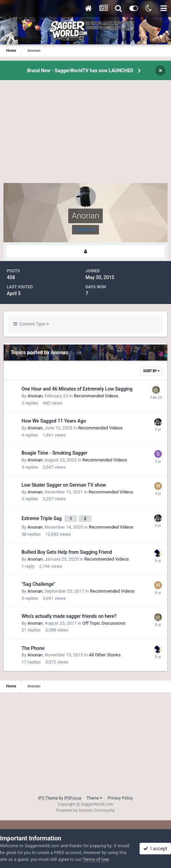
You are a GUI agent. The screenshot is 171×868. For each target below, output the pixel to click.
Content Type (31, 324)
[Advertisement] (86, 135)
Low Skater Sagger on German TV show (64, 485)
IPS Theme (48, 798)
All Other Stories (105, 655)
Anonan (35, 396)
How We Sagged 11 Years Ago (54, 421)
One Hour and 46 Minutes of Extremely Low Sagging (77, 389)
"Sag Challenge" (38, 584)
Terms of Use (96, 859)
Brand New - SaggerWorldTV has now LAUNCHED (80, 71)
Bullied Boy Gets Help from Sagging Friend (67, 552)
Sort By (152, 371)
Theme (94, 798)
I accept (155, 849)
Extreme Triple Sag (42, 518)
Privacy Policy (120, 798)
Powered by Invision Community (85, 810)
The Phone (33, 648)
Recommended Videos (96, 396)
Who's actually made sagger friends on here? (69, 616)
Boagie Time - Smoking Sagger (54, 453)
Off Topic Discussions (104, 623)
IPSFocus (73, 798)
